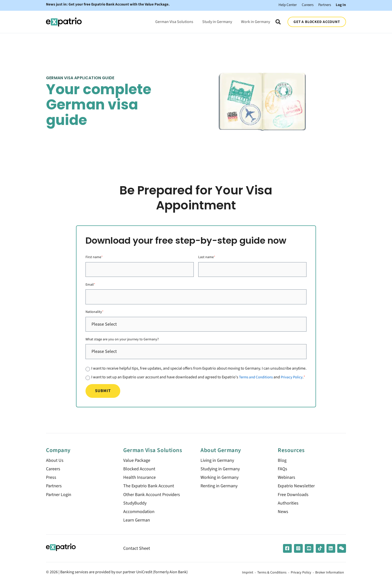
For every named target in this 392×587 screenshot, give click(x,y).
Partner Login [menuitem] (59, 498)
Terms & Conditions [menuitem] (263, 577)
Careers (304, 5)
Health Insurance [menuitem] (139, 481)
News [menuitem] (283, 515)
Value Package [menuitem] (137, 464)
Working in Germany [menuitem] (219, 481)
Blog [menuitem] (282, 464)
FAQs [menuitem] (282, 473)
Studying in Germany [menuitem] (220, 473)
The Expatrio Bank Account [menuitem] (149, 490)
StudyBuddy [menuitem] (135, 507)
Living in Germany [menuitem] (217, 464)
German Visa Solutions (174, 20)
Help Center (282, 5)
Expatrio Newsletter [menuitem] (296, 490)
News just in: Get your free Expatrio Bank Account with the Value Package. (109, 5)
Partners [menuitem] (54, 490)
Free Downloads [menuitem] (293, 498)
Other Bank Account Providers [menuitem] (152, 498)
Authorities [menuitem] (288, 507)
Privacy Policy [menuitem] (295, 577)
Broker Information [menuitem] (327, 577)
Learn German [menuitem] (137, 524)
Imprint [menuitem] (236, 577)
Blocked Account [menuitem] (139, 473)
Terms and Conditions (257, 376)
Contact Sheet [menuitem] (137, 552)
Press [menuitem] (51, 481)
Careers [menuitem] (53, 473)
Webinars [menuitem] (286, 481)
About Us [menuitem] (55, 464)
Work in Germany (255, 20)
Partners (323, 5)
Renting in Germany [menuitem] (219, 490)
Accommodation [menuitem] (139, 515)
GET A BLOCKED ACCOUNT (317, 20)
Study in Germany (217, 20)
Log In (341, 5)
